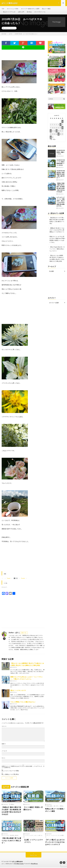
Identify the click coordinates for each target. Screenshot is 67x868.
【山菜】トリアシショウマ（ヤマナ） (33, 841)
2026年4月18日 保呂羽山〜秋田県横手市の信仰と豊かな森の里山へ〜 (61, 175)
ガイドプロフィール (40, 12)
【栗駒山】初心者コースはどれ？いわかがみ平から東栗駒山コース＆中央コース (57, 230)
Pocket (23, 579)
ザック (48, 836)
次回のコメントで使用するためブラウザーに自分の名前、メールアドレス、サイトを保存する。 (23, 767)
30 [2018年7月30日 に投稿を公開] (51, 138)
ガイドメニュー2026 (13, 9)
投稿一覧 (24, 633)
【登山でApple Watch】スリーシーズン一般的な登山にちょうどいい (57, 248)
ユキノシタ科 (37, 836)
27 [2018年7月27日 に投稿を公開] (59, 134)
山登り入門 (21, 12)
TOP (3, 9)
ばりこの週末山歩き (18, 862)
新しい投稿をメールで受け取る (10, 775)
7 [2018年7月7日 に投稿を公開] (60, 125)
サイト (3, 758)
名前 (4, 744)
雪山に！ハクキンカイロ (18, 691)
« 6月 (51, 140)
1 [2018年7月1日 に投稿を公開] (62, 122)
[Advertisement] (23, 559)
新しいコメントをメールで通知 (10, 771)
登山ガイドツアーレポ (9, 12)
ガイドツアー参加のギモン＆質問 (30, 9)
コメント (4, 727)
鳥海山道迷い (50, 806)
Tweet (9, 578)
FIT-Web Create (19, 864)
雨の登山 (12, 836)
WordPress (35, 864)
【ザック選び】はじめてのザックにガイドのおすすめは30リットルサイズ (55, 842)
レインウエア (6, 836)
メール (4, 751)
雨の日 (17, 836)
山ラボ (13, 28)
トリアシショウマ (29, 836)
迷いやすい (56, 806)
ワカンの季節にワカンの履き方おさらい (23, 702)
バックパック (54, 836)
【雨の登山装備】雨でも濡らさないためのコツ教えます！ (11, 841)
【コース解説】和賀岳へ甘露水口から (33, 809)
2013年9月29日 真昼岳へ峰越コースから (61, 152)
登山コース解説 (46, 9)
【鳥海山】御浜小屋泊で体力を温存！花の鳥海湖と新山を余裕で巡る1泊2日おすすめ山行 (11, 811)
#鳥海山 (12, 805)
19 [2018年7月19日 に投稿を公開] (57, 131)
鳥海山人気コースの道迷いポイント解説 (55, 810)
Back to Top (34, 856)
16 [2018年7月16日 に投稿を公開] (51, 131)
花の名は (29, 12)
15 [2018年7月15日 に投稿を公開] (62, 128)
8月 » (54, 140)
